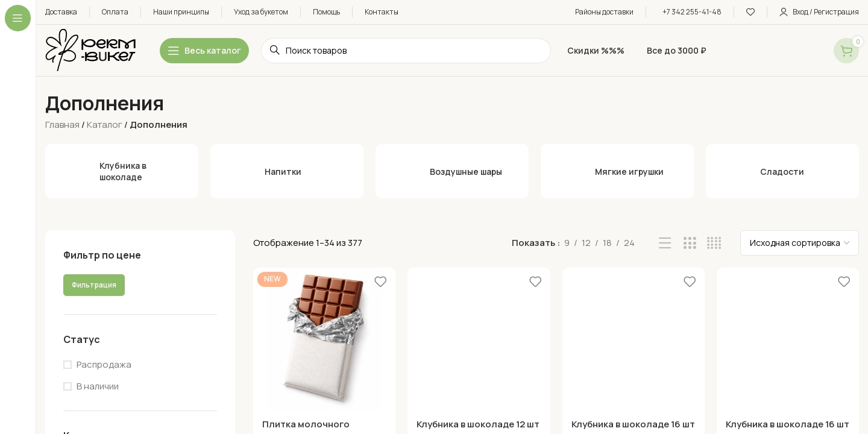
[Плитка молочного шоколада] (324, 339)
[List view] (665, 243)
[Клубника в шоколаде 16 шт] (634, 339)
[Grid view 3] (690, 243)
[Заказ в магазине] (800, 243)
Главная (62, 124)
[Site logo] (90, 50)
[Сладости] (782, 171)
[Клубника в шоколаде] (122, 171)
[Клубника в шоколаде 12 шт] (479, 339)
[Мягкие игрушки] (617, 171)
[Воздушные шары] (452, 171)
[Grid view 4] (714, 243)
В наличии (98, 386)
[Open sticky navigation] (204, 51)
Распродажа (104, 364)
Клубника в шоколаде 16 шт (633, 424)
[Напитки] (287, 171)
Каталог (105, 124)
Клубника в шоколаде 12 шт (478, 424)
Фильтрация (94, 285)
